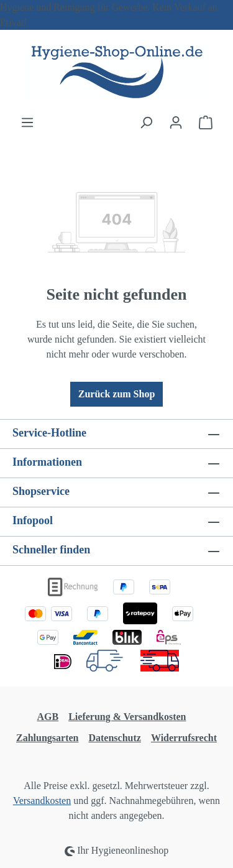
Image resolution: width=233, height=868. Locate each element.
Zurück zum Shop (117, 394)
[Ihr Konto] (176, 122)
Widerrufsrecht (184, 738)
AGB (48, 717)
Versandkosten (42, 801)
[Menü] (27, 122)
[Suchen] (146, 122)
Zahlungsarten (47, 738)
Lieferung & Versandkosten (127, 717)
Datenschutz (114, 738)
